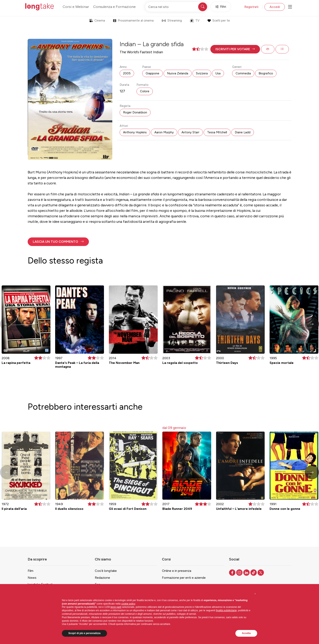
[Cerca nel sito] (176, 7)
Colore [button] (145, 91)
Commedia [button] (243, 73)
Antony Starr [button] (190, 132)
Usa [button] (218, 73)
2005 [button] (127, 73)
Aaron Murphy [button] (164, 132)
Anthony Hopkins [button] (135, 132)
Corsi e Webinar (76, 7)
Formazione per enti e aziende (184, 578)
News (32, 578)
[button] (235, 49)
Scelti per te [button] (219, 21)
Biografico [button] (266, 73)
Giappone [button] (152, 73)
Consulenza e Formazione (114, 7)
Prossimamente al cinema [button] (133, 21)
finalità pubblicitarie (226, 610)
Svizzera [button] (202, 73)
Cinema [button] (97, 21)
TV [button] (195, 21)
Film (31, 571)
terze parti (116, 607)
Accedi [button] (275, 7)
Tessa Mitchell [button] (217, 132)
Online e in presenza (177, 571)
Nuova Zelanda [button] (178, 73)
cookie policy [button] (128, 604)
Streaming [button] (172, 21)
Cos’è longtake (106, 571)
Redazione (102, 578)
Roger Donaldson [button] (135, 112)
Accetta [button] (246, 633)
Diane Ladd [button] (243, 132)
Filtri (221, 7)
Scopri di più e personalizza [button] (84, 633)
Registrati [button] (251, 7)
